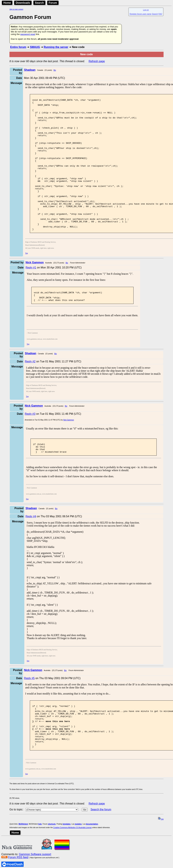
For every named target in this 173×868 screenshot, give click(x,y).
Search (39, 3)
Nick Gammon (69, 449)
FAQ (160, 14)
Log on (146, 10)
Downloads (23, 3)
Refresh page (97, 61)
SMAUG (35, 47)
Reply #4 (31, 548)
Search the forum (101, 851)
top (161, 860)
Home (7, 3)
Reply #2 (30, 391)
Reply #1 (31, 294)
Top (27, 280)
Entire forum (18, 47)
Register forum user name (141, 14)
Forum (53, 3)
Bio (55, 70)
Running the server (56, 47)
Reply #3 (30, 443)
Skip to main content (16, 9)
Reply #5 (29, 710)
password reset (28, 34)
